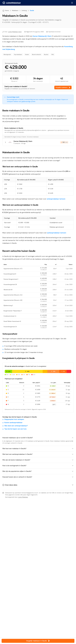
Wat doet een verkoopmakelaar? (16, 426)
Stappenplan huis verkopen (14, 419)
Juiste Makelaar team (15, 32)
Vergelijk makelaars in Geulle (38, 641)
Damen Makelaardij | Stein (42, 36)
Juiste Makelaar (23, 497)
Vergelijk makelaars (63, 88)
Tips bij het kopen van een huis (15, 429)
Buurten (46, 55)
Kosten (27, 55)
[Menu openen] (72, 3)
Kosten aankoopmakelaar (13, 423)
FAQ (53, 55)
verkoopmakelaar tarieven (56, 199)
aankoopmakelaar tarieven (57, 233)
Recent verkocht (36, 55)
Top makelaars (18, 55)
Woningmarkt (7, 55)
